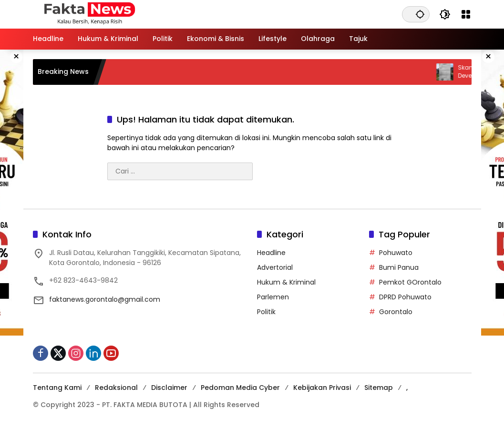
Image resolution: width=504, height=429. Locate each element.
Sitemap (379, 388)
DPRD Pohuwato (405, 297)
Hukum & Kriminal (286, 282)
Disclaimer (169, 388)
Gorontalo (396, 312)
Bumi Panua (399, 267)
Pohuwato (396, 253)
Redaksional (116, 388)
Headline (271, 253)
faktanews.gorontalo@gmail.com (105, 299)
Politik (266, 312)
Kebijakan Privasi (322, 388)
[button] (420, 14)
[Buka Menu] (466, 14)
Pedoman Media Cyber (240, 388)
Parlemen (273, 297)
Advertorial (275, 267)
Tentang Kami (57, 388)
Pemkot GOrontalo (410, 282)
